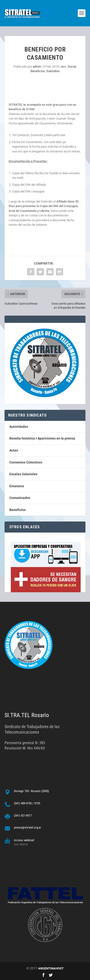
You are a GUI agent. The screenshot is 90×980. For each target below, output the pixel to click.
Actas (14, 450)
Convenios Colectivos (26, 462)
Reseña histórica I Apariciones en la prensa (42, 438)
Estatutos (17, 486)
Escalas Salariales (23, 474)
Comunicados (20, 498)
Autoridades (19, 427)
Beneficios (38, 71)
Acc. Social (69, 67)
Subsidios (53, 71)
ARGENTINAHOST (51, 968)
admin (37, 67)
